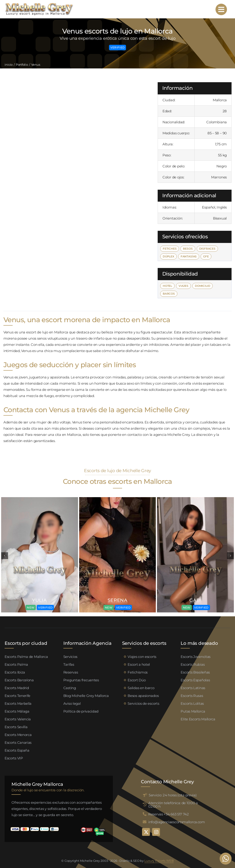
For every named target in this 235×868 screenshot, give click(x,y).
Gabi (195, 600)
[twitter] (146, 832)
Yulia (39, 600)
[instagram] (156, 832)
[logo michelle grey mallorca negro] (39, 4)
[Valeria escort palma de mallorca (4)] (40, 499)
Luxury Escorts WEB (159, 861)
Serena (117, 600)
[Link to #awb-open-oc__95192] (221, 9)
